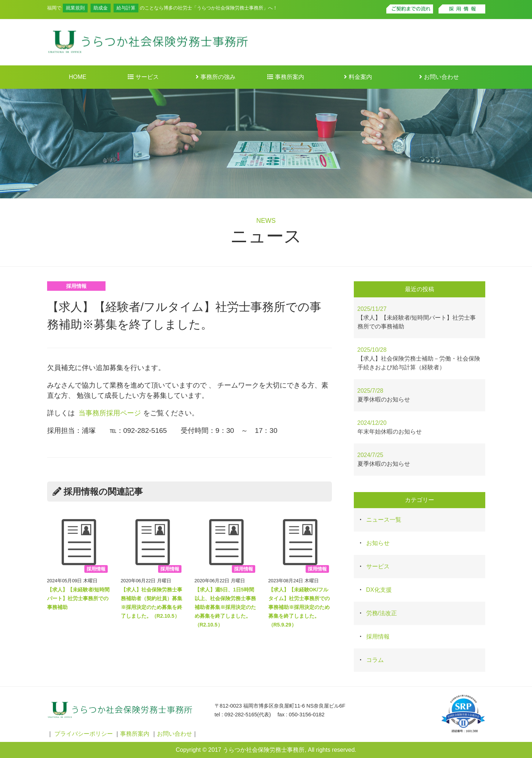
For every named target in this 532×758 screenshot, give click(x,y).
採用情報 (76, 286)
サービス (143, 77)
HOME (78, 77)
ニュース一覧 (384, 520)
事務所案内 (286, 77)
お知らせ (378, 543)
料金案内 (358, 77)
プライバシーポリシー (84, 734)
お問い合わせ (439, 77)
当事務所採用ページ (110, 413)
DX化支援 (379, 590)
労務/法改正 (382, 613)
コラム (375, 660)
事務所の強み (215, 77)
